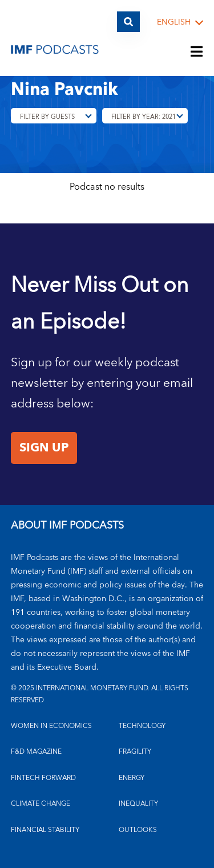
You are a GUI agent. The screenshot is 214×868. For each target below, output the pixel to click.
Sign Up (44, 448)
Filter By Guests (47, 117)
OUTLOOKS (138, 830)
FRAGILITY (135, 752)
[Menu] (197, 53)
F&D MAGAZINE (36, 752)
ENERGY (132, 778)
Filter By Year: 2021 (144, 117)
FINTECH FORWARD (43, 778)
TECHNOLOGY (142, 726)
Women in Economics (51, 726)
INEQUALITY (138, 804)
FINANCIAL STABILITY (45, 830)
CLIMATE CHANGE (41, 804)
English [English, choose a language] (174, 23)
